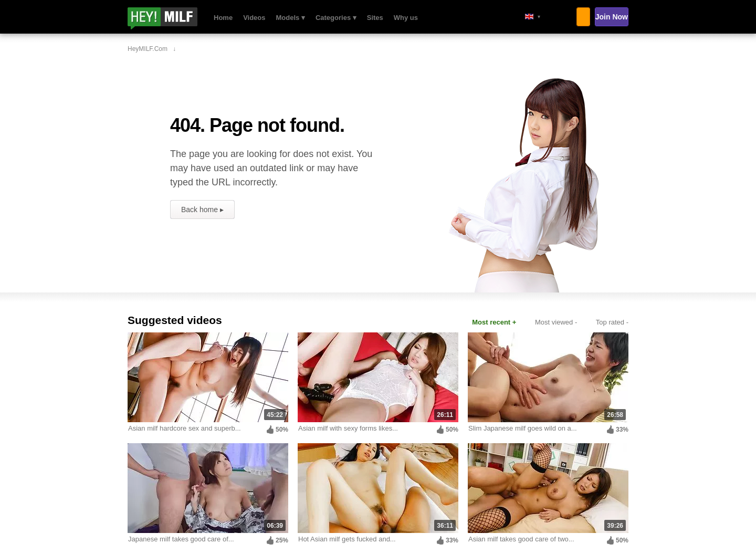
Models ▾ (291, 18)
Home (223, 18)
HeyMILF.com (176, 18)
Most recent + (494, 322)
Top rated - (612, 322)
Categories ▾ (336, 18)
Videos (254, 18)
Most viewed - (556, 322)
